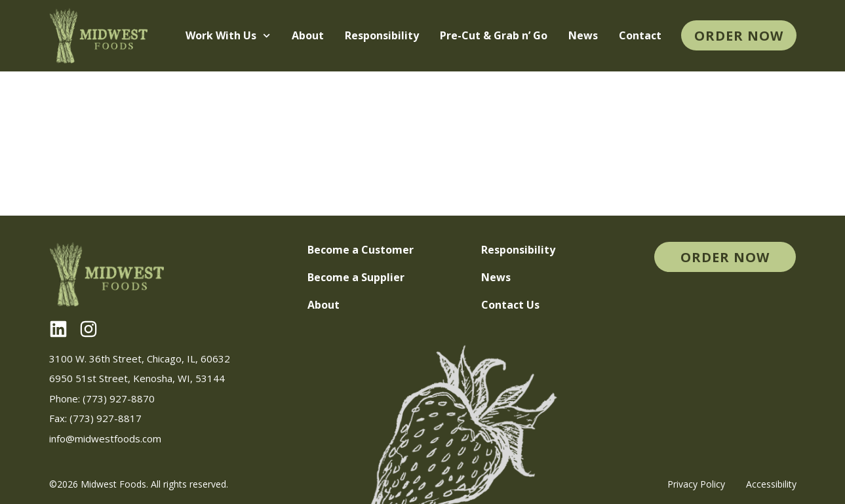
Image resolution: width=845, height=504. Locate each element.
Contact (640, 35)
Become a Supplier (356, 277)
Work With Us (228, 35)
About (308, 35)
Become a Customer (361, 250)
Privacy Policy (696, 484)
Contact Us (510, 305)
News (583, 35)
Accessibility (771, 484)
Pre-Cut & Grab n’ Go (494, 35)
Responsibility (382, 35)
